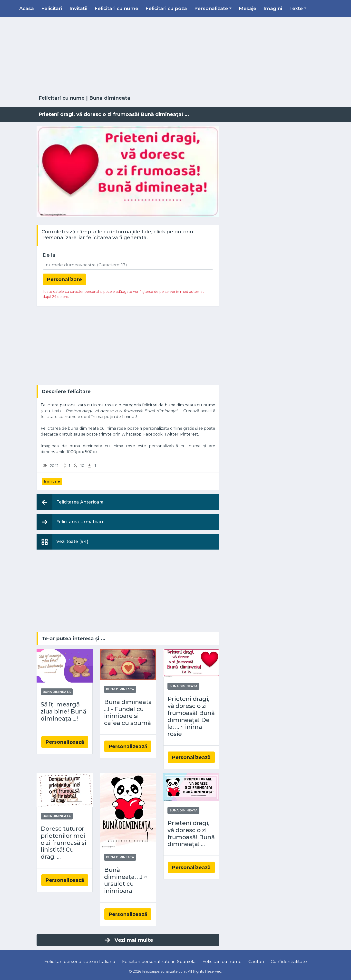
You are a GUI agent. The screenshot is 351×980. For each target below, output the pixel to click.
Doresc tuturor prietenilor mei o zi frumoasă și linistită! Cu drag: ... (63, 843)
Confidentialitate (289, 961)
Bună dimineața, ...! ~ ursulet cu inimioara (126, 880)
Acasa (27, 8)
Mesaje (248, 8)
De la (49, 255)
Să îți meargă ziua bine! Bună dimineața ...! (63, 712)
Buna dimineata (110, 98)
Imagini (273, 8)
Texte (296, 8)
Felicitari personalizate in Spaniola (159, 961)
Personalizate (211, 8)
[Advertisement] (175, 56)
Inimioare (52, 481)
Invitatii (78, 8)
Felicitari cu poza (166, 8)
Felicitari (52, 8)
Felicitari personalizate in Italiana (80, 961)
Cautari (256, 961)
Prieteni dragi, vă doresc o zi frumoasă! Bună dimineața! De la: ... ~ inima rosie (191, 716)
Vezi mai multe (128, 940)
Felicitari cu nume (116, 8)
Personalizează (65, 742)
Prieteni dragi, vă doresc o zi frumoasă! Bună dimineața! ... (191, 834)
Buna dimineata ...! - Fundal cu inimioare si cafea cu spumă (128, 713)
